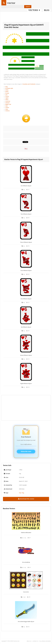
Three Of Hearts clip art (26, 242)
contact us (35, 641)
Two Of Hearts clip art (26, 214)
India (7, 109)
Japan (7, 98)
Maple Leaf (8, 104)
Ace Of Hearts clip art (26, 186)
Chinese (7, 103)
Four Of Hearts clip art (26, 271)
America (7, 111)
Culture (7, 108)
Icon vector (26, 592)
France (7, 96)
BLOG (47, 10)
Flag (6, 87)
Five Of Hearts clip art (26, 299)
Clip (20, 493)
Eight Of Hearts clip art (26, 384)
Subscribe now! (26, 451)
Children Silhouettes (26, 533)
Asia (6, 106)
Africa (7, 99)
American (8, 101)
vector (11, 3)
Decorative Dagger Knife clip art (26, 622)
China (7, 90)
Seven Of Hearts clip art (26, 355)
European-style (9, 88)
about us (29, 641)
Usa (6, 95)
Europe (7, 93)
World (7, 91)
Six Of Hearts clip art (26, 327)
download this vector (26, 499)
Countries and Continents (29, 84)
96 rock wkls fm (26, 562)
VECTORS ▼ (34, 10)
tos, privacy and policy (45, 641)
